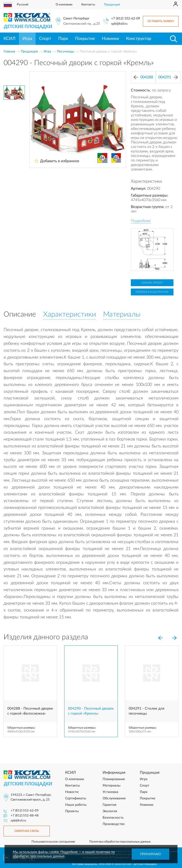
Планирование (114, 779)
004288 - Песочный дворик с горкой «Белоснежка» (30, 711)
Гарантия (109, 805)
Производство (114, 824)
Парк (63, 39)
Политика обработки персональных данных (120, 842)
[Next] (174, 638)
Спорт (45, 39)
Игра (27, 39)
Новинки (110, 39)
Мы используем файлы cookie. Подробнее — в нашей (54, 852)
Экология (110, 811)
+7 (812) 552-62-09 (126, 19)
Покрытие (148, 798)
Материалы (111, 786)
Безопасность (113, 818)
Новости (72, 792)
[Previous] (160, 638)
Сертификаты (76, 798)
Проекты (72, 811)
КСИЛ (9, 39)
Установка (110, 792)
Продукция (112, 5)
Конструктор (139, 39)
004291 (168, 77)
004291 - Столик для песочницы (146, 711)
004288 (143, 77)
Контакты (88, 5)
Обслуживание (114, 798)
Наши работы (76, 805)
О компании (64, 5)
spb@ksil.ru (119, 24)
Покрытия (85, 39)
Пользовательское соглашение (53, 842)
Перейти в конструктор (152, 292)
